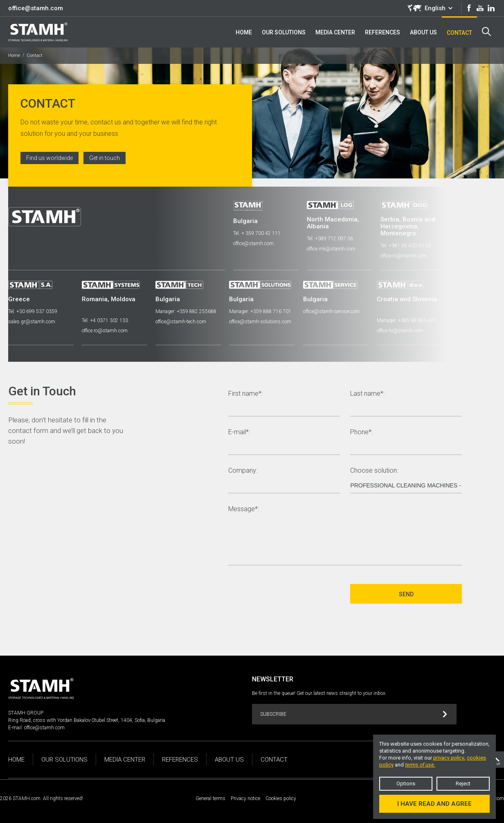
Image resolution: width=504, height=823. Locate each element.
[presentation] (290, 594)
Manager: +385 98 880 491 (406, 320)
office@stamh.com (36, 8)
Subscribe (354, 714)
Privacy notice (245, 798)
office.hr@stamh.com (399, 331)
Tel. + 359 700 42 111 (257, 233)
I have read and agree (434, 804)
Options (406, 784)
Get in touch (105, 158)
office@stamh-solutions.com (260, 322)
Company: (243, 471)
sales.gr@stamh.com (32, 322)
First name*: (245, 394)
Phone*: (361, 432)
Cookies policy (281, 798)
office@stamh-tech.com (181, 322)
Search (486, 32)
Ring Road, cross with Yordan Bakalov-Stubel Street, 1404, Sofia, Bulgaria (87, 720)
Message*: (244, 509)
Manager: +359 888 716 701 (260, 311)
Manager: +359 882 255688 (186, 311)
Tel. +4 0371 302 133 (105, 320)
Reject (463, 784)
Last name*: (367, 394)
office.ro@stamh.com (105, 331)
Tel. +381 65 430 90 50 (406, 246)
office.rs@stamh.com (404, 256)
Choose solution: (374, 471)
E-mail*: (239, 432)
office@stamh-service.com (331, 311)
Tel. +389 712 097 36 (330, 239)
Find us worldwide (49, 158)
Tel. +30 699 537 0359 (33, 311)
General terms (210, 798)
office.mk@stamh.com (331, 249)
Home (14, 55)
